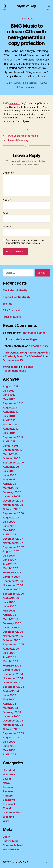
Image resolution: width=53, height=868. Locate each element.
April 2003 (9, 754)
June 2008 (10, 526)
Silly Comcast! (12, 310)
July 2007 (9, 556)
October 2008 (12, 509)
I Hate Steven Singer (34, 333)
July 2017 (9, 391)
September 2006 (13, 594)
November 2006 (13, 585)
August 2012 (11, 429)
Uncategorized (12, 813)
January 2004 (12, 716)
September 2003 (13, 733)
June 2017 (9, 395)
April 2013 (9, 420)
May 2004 (9, 699)
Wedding (8, 817)
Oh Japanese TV (13, 360)
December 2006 (13, 581)
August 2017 (11, 386)
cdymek (16, 83)
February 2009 (12, 492)
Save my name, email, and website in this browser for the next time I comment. (25, 242)
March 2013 (10, 424)
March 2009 (10, 488)
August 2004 (11, 691)
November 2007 (13, 543)
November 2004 (13, 678)
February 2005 (12, 666)
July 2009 (9, 471)
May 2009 (9, 479)
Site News (9, 800)
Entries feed (10, 841)
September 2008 (13, 513)
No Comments (28, 87)
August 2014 (11, 408)
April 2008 (9, 534)
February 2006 (12, 623)
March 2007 (10, 568)
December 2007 (13, 539)
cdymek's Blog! (27, 6)
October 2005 (12, 640)
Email (6, 213)
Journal (7, 779)
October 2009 (12, 458)
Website (7, 227)
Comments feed (13, 845)
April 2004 (9, 704)
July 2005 (9, 653)
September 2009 (13, 463)
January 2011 (11, 446)
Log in (6, 837)
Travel (7, 808)
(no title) (8, 304)
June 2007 (9, 560)
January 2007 (12, 577)
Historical (26, 19)
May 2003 (9, 750)
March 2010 (10, 454)
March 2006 (10, 619)
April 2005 (9, 657)
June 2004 (10, 695)
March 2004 (10, 708)
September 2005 (13, 644)
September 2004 (13, 687)
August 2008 (11, 518)
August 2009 (11, 467)
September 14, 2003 (37, 83)
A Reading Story (39, 346)
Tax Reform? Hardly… (16, 290)
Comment (9, 173)
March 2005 (10, 661)
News (6, 783)
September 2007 (13, 547)
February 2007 (12, 573)
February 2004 (12, 712)
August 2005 (11, 649)
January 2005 (12, 670)
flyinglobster (11, 367)
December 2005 (13, 632)
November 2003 (13, 725)
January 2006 (12, 628)
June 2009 (10, 475)
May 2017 (9, 399)
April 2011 (9, 441)
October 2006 (12, 589)
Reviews (8, 791)
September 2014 (13, 403)
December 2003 (13, 721)
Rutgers (8, 796)
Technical (9, 804)
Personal (8, 787)
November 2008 (13, 505)
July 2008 (9, 522)
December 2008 (13, 501)
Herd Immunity (12, 317)
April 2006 (9, 615)
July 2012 (9, 433)
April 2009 (9, 484)
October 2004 (12, 683)
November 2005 (13, 636)
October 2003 (12, 729)
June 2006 (10, 606)
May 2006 (9, 611)
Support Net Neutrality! (17, 297)
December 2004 (13, 674)
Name (7, 200)
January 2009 (12, 496)
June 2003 (10, 746)
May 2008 (9, 530)
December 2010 (13, 450)
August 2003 (11, 738)
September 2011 (13, 437)
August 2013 (11, 412)
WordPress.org (12, 849)
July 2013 (9, 416)
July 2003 (9, 742)
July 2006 (9, 602)
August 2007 (11, 551)
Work (6, 821)
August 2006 (11, 598)
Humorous (9, 774)
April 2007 (9, 564)
